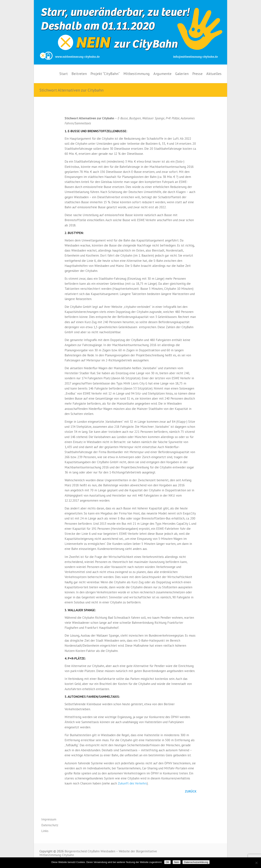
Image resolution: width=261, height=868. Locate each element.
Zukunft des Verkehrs (132, 783)
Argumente (162, 74)
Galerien (182, 74)
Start (64, 74)
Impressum (49, 819)
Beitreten (79, 74)
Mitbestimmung (137, 74)
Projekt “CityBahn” (105, 74)
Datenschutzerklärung (196, 862)
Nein (177, 862)
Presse (197, 74)
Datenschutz (50, 825)
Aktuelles (214, 74)
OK (167, 862)
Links (45, 831)
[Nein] (256, 863)
